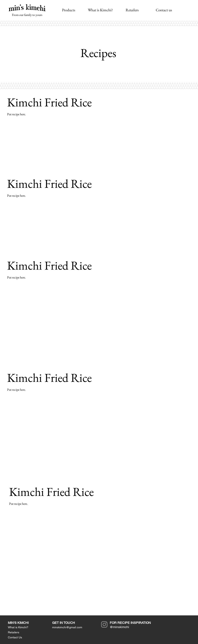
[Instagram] (104, 624)
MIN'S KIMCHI (18, 623)
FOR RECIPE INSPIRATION (130, 623)
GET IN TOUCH (64, 623)
